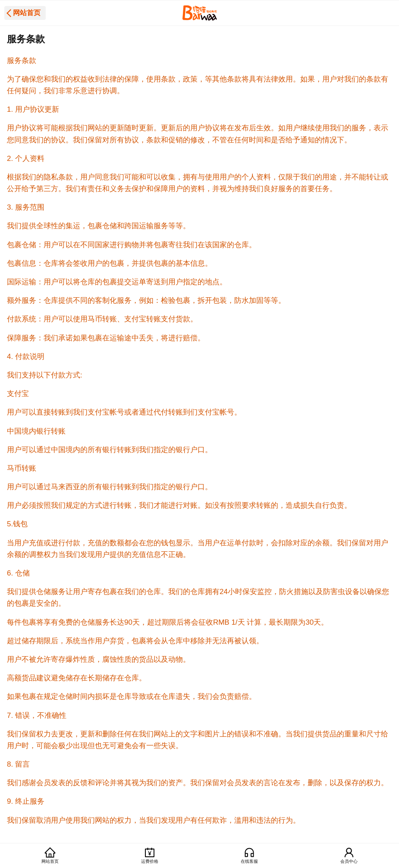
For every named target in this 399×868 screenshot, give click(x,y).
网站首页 (27, 13)
